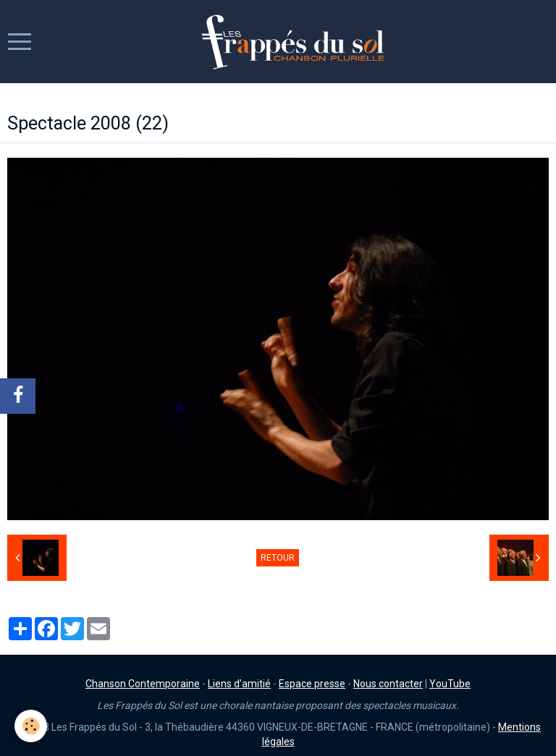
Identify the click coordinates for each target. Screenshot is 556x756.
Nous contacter (388, 684)
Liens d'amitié (239, 684)
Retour (278, 558)
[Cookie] (31, 726)
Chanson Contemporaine (143, 684)
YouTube (450, 684)
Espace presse (312, 684)
